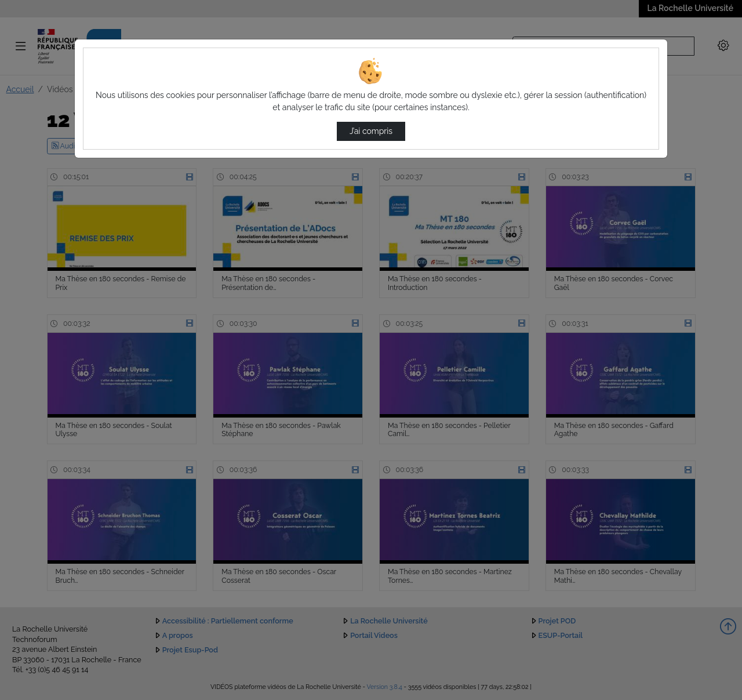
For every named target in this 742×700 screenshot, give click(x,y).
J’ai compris (371, 131)
